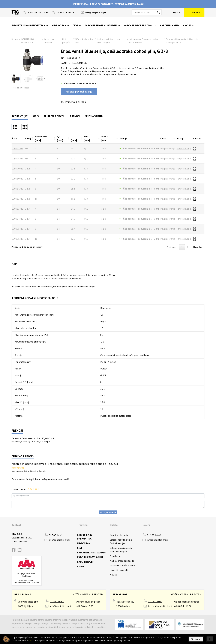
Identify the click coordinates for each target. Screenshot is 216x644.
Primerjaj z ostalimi (76, 102)
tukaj (31, 641)
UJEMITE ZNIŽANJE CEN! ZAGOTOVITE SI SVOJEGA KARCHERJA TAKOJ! (108, 4)
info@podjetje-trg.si (96, 13)
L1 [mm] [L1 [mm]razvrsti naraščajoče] (74, 138)
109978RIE (17, 159)
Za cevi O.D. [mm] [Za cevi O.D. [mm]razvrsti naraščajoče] (41, 138)
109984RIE (17, 219)
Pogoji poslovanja (119, 535)
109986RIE (17, 239)
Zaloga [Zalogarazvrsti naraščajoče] (123, 138)
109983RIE (17, 209)
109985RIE (17, 229)
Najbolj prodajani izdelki (122, 561)
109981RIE (17, 189)
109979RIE (17, 169)
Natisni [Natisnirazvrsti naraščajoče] (197, 138)
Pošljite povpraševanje (79, 92)
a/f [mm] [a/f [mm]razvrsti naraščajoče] (60, 138)
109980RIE (17, 179)
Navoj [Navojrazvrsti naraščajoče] (28, 138)
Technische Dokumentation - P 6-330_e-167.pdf (33, 438)
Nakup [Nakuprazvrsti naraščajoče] (180, 138)
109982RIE (17, 199)
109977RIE (17, 149)
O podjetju (115, 556)
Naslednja (198, 247)
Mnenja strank (94, 116)
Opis (36, 116)
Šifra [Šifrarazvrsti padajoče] (14, 138)
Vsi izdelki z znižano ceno (122, 565)
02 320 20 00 (155, 601)
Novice (113, 575)
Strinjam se (196, 639)
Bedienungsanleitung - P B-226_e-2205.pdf (31, 441)
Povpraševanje (184, 149)
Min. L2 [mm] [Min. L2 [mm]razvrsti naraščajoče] (88, 138)
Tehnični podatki (54, 116)
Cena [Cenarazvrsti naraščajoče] (163, 138)
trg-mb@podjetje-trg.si (160, 606)
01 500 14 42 (56, 535)
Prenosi (75, 116)
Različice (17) (20, 116)
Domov (15, 39)
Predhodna (172, 247)
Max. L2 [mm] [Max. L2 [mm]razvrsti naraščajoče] (106, 138)
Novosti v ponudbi (119, 570)
